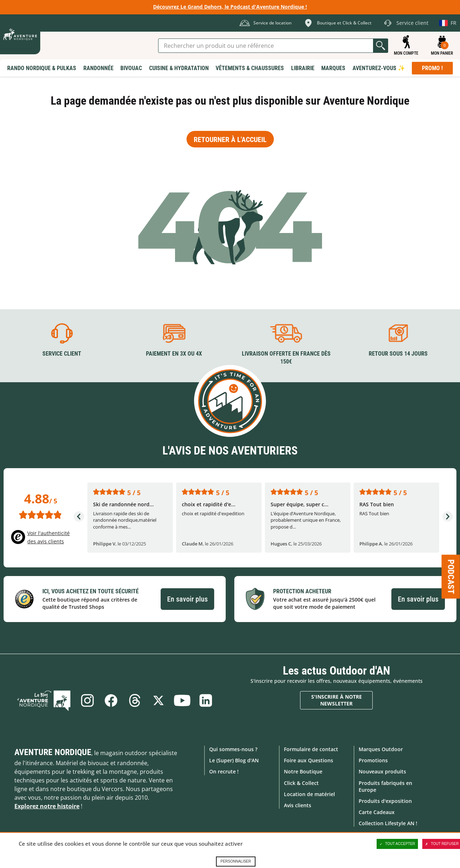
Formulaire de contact (311, 749)
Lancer (381, 46)
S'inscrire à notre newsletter (337, 700)
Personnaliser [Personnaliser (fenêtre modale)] (236, 861)
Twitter (158, 700)
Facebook (111, 700)
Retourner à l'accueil (230, 140)
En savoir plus (187, 599)
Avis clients (298, 805)
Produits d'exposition (385, 801)
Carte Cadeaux (377, 812)
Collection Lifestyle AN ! (388, 823)
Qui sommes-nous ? (233, 749)
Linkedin (206, 700)
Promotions (373, 760)
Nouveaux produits (382, 771)
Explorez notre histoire (47, 806)
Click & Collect (301, 783)
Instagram (87, 700)
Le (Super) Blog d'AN (234, 760)
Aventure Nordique (53, 752)
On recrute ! (224, 771)
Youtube (182, 700)
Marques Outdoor (381, 749)
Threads (135, 700)
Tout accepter (397, 844)
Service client (62, 354)
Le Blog (44, 700)
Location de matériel (309, 794)
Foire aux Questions (309, 760)
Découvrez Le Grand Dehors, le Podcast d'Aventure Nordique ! (230, 7)
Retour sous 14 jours (398, 354)
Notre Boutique (303, 771)
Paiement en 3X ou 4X (174, 354)
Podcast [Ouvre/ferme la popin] (451, 577)
